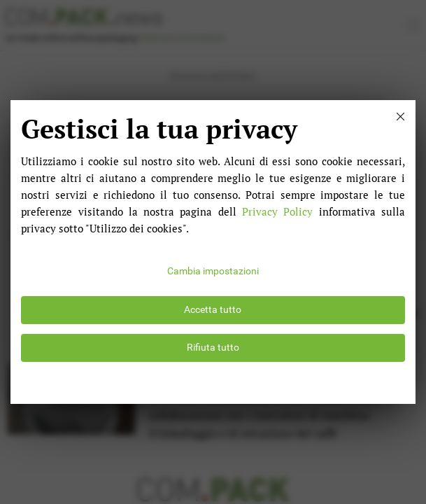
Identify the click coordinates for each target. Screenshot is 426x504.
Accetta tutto (213, 310)
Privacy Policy (277, 211)
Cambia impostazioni (213, 271)
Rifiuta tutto (213, 348)
